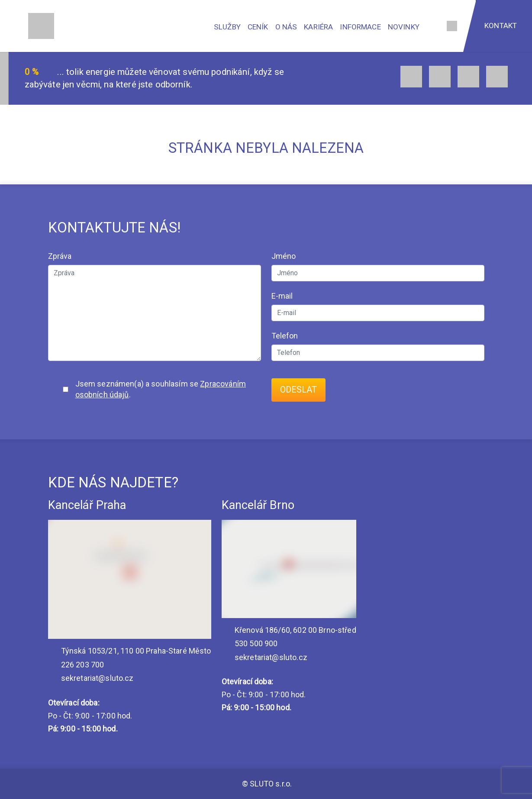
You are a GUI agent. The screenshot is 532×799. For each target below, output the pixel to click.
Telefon (285, 336)
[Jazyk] (452, 26)
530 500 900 (250, 643)
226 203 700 (76, 665)
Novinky (404, 27)
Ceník (258, 27)
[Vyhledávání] (432, 26)
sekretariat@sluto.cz (91, 678)
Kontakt (501, 26)
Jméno (284, 256)
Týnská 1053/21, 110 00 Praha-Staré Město (130, 651)
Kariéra (318, 27)
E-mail (282, 296)
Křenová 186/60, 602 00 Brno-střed (289, 630)
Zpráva (60, 256)
